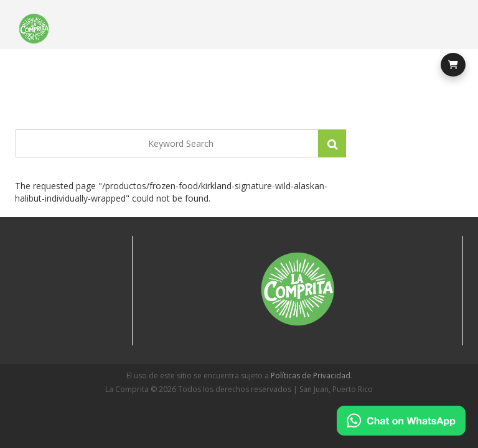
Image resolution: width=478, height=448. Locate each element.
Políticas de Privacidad (311, 376)
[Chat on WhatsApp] (401, 421)
